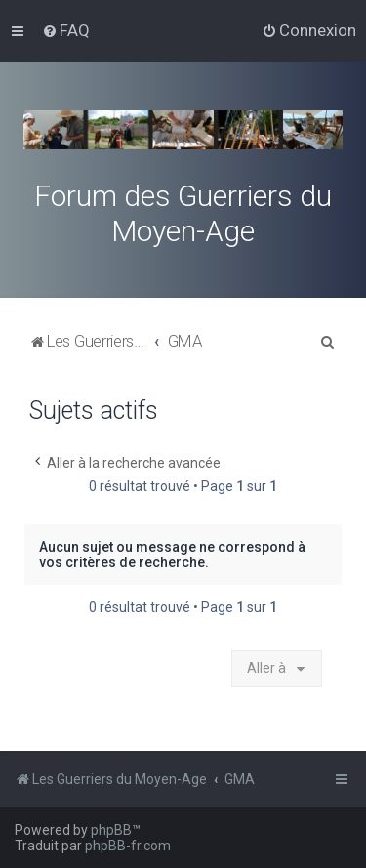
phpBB (111, 830)
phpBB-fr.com (128, 846)
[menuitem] (66, 30)
